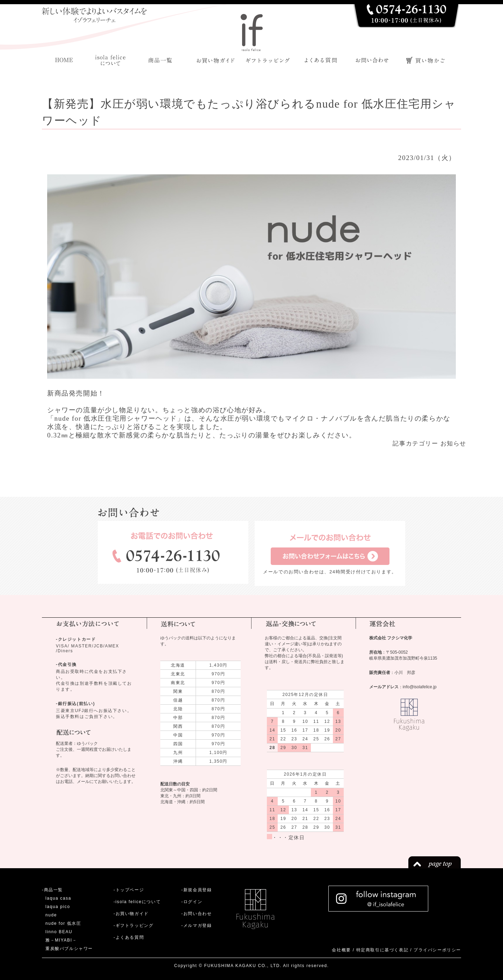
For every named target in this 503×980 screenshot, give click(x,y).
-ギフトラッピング (133, 925)
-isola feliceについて (137, 902)
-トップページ (129, 890)
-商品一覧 (52, 890)
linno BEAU (59, 932)
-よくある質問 (129, 937)
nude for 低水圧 (63, 923)
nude (51, 915)
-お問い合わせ (196, 914)
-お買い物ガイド (131, 914)
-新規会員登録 (196, 890)
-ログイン (192, 902)
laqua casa (58, 898)
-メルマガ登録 (196, 925)
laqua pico (58, 907)
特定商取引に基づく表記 (382, 950)
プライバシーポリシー (437, 950)
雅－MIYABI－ (61, 940)
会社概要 (341, 950)
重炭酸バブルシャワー (69, 949)
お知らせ (453, 444)
